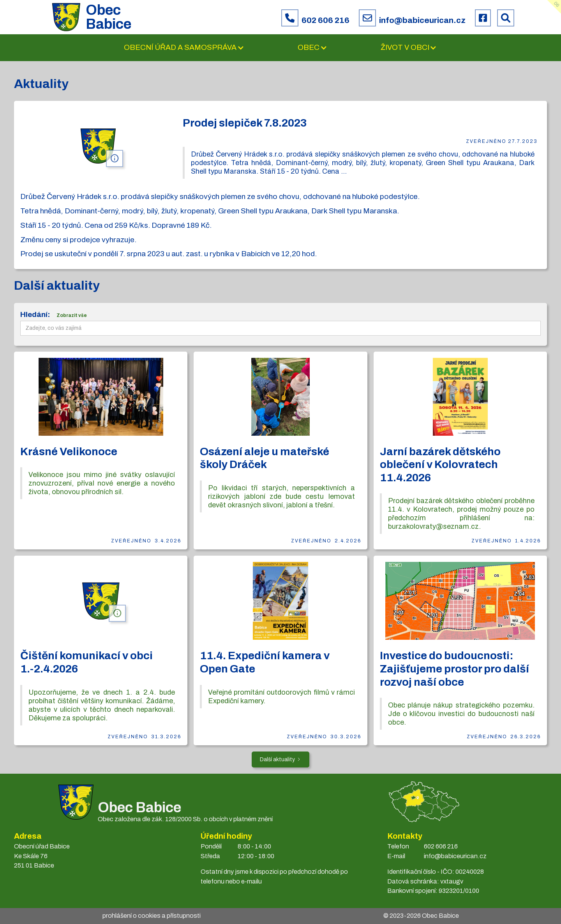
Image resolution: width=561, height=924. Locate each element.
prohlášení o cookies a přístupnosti (152, 916)
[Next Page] (280, 759)
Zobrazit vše (72, 315)
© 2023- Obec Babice (421, 916)
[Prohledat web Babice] (506, 18)
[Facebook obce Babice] (483, 18)
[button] (184, 48)
